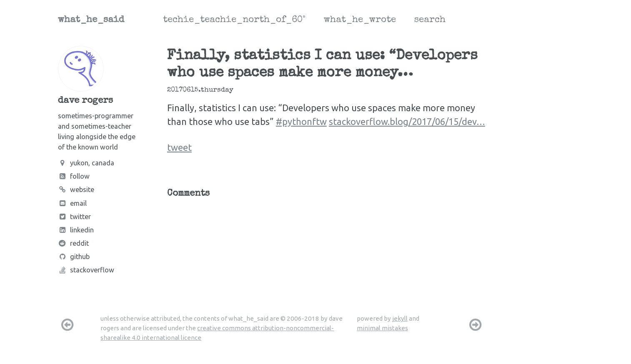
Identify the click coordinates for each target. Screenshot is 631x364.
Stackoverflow (86, 270)
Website (76, 189)
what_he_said (91, 20)
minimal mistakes (382, 328)
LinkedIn (76, 230)
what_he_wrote (360, 20)
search (430, 20)
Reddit (73, 243)
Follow (74, 176)
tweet (179, 147)
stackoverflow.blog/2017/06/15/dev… (407, 121)
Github (74, 257)
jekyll (400, 318)
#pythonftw (301, 121)
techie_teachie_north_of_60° (234, 20)
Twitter (74, 217)
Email (72, 203)
